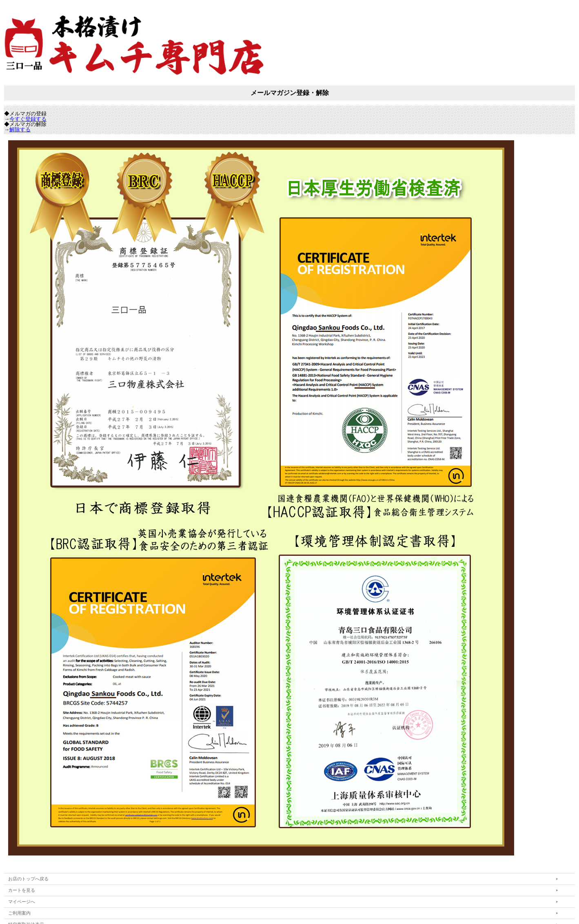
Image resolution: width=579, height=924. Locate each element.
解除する (20, 129)
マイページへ (22, 902)
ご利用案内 (19, 913)
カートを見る (22, 890)
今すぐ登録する (28, 119)
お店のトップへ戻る (28, 879)
